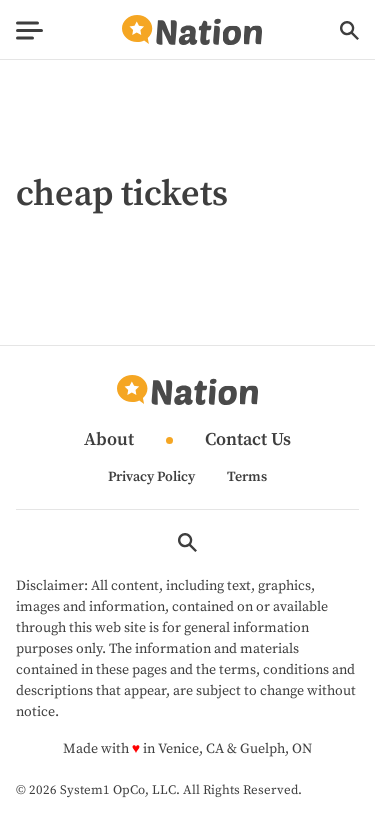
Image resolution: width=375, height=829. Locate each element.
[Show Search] (349, 30)
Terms (247, 477)
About (109, 440)
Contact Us (248, 440)
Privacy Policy (151, 477)
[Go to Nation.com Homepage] (192, 30)
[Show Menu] (29, 30)
